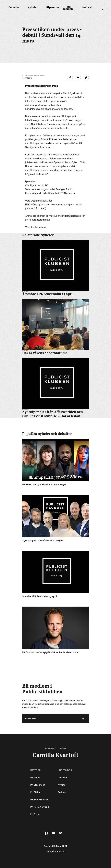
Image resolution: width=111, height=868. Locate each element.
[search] (101, 8)
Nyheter (33, 7)
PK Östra (35, 814)
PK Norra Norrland (40, 807)
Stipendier (52, 7)
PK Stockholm (38, 785)
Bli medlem (68, 8)
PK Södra (35, 792)
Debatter (14, 7)
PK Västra (35, 778)
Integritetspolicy (55, 851)
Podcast (87, 7)
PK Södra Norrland (40, 800)
